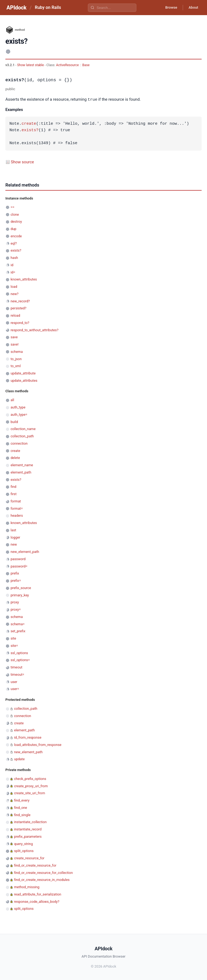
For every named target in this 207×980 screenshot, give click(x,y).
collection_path (22, 436)
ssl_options (19, 653)
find (13, 486)
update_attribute (23, 373)
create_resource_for (29, 858)
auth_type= (19, 414)
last (13, 530)
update (19, 759)
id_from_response (28, 737)
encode (16, 236)
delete (15, 457)
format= (17, 508)
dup (13, 229)
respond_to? (20, 322)
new (14, 544)
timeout (16, 667)
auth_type (18, 407)
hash (14, 257)
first (13, 494)
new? (14, 294)
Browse (168, 8)
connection (19, 443)
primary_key (20, 595)
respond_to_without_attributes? (34, 330)
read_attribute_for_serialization (38, 894)
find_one (20, 807)
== (12, 207)
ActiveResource (67, 65)
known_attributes (24, 279)
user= (15, 689)
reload (15, 315)
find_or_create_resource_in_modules (42, 879)
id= (13, 272)
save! (15, 344)
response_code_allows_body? (37, 901)
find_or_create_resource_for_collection (43, 872)
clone (15, 214)
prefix (15, 573)
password (18, 559)
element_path (21, 472)
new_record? (20, 301)
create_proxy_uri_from (31, 786)
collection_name (23, 429)
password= (19, 566)
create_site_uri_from (30, 793)
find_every (22, 800)
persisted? (18, 308)
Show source (22, 162)
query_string (23, 844)
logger (15, 537)
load (14, 286)
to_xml (16, 366)
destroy (16, 221)
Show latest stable (31, 65)
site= (14, 645)
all (12, 400)
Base (86, 65)
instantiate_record (28, 829)
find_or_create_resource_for (35, 865)
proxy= (16, 609)
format (16, 501)
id (12, 265)
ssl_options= (20, 660)
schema (17, 351)
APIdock (16, 8)
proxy (15, 602)
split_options (24, 851)
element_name (22, 465)
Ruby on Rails (48, 7)
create (29, 124)
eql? (14, 243)
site (13, 638)
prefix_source (21, 588)
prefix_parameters (28, 836)
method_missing (27, 887)
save (14, 337)
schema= (18, 624)
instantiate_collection (30, 822)
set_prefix (18, 631)
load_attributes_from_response (38, 744)
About (192, 8)
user (14, 682)
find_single (22, 815)
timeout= (17, 674)
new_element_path (25, 551)
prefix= (16, 580)
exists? (30, 130)
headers (17, 515)
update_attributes (24, 380)
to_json (16, 359)
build (14, 422)
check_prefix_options (30, 778)
